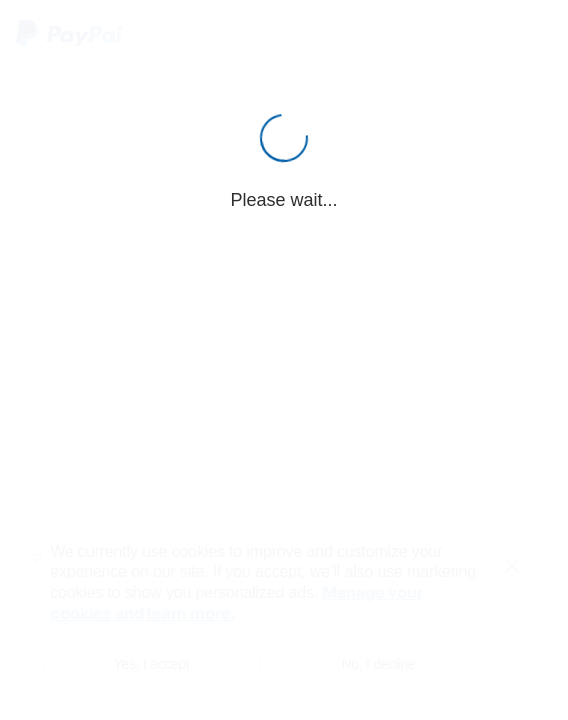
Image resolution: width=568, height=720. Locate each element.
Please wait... (283, 200)
